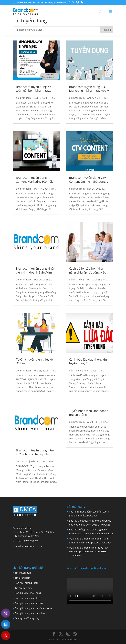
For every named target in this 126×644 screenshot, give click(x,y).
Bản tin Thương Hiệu (26, 583)
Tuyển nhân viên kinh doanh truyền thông (89, 413)
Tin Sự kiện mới (23, 588)
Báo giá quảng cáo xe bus (29, 603)
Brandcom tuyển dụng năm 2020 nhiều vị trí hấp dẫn (35, 452)
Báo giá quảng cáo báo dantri (31, 613)
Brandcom (71, 639)
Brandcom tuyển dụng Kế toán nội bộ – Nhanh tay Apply (33, 89)
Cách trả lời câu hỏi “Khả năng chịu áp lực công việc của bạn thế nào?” (87, 270)
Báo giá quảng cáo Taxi (28, 598)
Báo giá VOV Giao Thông (28, 593)
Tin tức (51, 461)
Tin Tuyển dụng (24, 573)
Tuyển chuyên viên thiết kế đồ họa (34, 361)
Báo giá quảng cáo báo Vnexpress (33, 608)
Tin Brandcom (23, 578)
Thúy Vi (24, 461)
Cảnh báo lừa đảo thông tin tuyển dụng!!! (88, 361)
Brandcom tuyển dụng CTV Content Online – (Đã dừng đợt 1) (88, 180)
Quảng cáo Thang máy (27, 618)
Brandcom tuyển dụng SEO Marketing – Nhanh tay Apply (89, 89)
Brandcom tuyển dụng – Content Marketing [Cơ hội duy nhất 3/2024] (34, 180)
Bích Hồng (79, 280)
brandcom (26, 98)
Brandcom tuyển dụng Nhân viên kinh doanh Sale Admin (36, 270)
